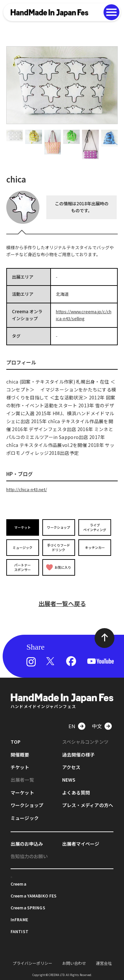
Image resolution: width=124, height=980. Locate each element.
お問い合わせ (74, 963)
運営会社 (104, 963)
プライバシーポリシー (32, 963)
